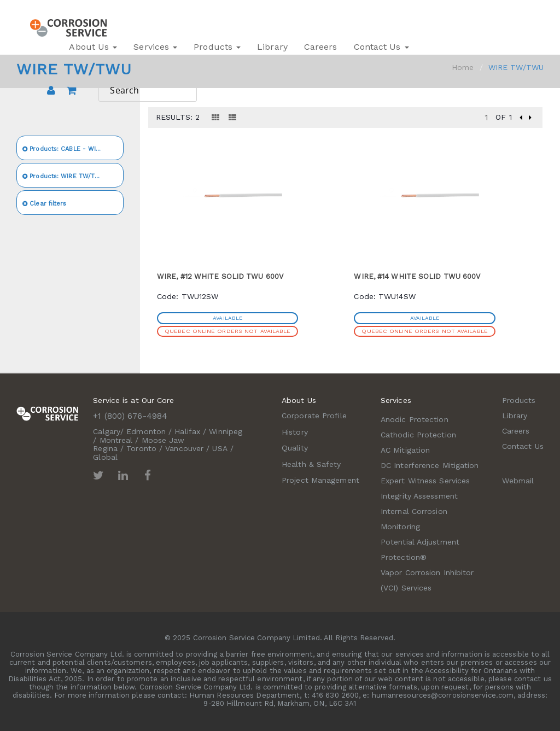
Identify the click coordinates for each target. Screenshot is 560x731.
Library (272, 47)
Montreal (116, 440)
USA (220, 448)
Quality (295, 448)
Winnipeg (226, 431)
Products (217, 47)
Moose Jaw (163, 440)
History (295, 432)
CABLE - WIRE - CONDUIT (73, 149)
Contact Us (381, 47)
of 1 (503, 117)
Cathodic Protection (418, 435)
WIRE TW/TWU (64, 176)
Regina (105, 448)
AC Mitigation (405, 450)
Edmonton (146, 431)
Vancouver (184, 448)
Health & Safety (311, 464)
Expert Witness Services (425, 481)
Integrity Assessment (419, 496)
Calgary (107, 431)
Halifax (187, 431)
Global (105, 457)
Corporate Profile (314, 416)
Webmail (518, 481)
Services (155, 47)
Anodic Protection (415, 419)
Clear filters (45, 204)
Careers (321, 47)
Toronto (141, 448)
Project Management (320, 480)
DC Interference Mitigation (430, 465)
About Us (93, 47)
